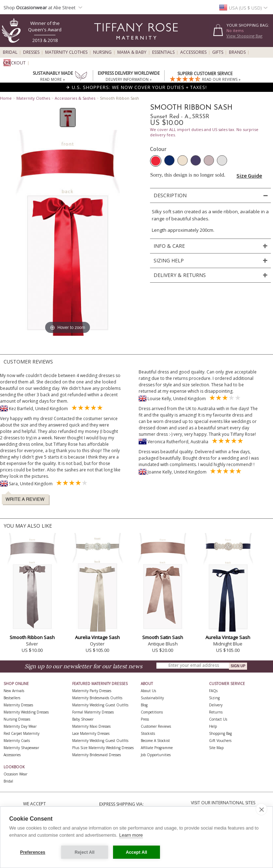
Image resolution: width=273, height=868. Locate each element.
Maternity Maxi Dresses (91, 726)
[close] (261, 809)
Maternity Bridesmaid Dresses (97, 755)
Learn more (131, 835)
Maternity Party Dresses (92, 691)
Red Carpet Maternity (22, 733)
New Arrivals (14, 691)
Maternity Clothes (66, 52)
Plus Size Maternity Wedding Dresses (103, 748)
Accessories (193, 52)
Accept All (136, 852)
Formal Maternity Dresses (93, 712)
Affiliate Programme (157, 748)
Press (145, 719)
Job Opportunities (156, 755)
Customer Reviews (156, 726)
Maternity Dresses (18, 705)
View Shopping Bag (244, 36)
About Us (148, 691)
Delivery (216, 705)
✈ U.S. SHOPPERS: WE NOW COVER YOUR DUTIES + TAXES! (136, 87)
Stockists (148, 733)
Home (6, 98)
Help (213, 726)
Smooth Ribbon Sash (32, 637)
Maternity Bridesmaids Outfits (97, 698)
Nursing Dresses (17, 719)
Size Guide (249, 176)
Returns (216, 712)
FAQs (213, 691)
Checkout (14, 63)
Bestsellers (12, 698)
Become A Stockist (155, 741)
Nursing (102, 52)
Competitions (152, 712)
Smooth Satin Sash (163, 637)
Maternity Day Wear (20, 726)
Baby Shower (83, 719)
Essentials (163, 52)
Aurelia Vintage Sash (97, 637)
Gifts (218, 52)
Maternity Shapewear (21, 748)
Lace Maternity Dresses (91, 733)
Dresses (31, 52)
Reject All (85, 852)
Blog (144, 705)
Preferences (33, 852)
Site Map (216, 748)
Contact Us (218, 719)
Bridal (10, 52)
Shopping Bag (220, 733)
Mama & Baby (132, 52)
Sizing (214, 698)
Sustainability (152, 698)
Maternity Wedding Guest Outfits (100, 705)
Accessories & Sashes (75, 98)
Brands (237, 52)
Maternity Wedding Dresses (26, 712)
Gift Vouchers (220, 741)
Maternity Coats (17, 741)
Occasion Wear (15, 774)
